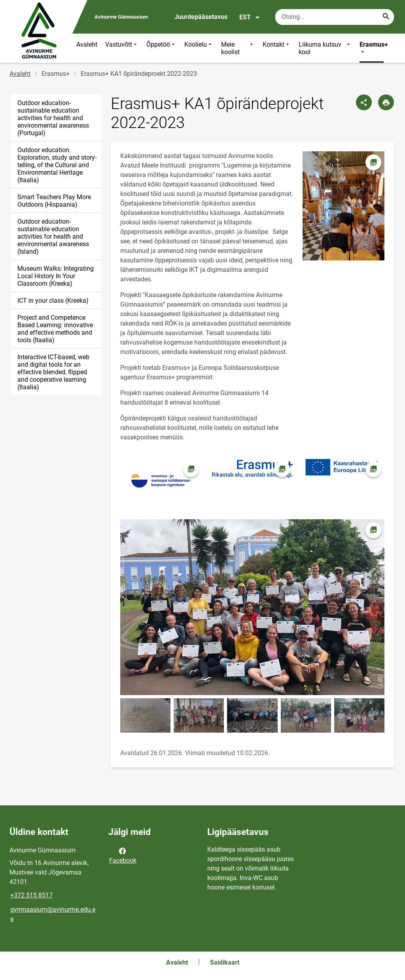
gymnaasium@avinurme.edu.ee (53, 914)
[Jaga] (364, 102)
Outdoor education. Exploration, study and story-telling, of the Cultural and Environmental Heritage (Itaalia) (57, 165)
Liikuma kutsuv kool (325, 48)
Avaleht (87, 44)
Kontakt (277, 48)
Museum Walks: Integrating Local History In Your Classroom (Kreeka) (56, 276)
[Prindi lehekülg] (386, 102)
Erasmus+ (374, 48)
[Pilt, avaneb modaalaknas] (343, 206)
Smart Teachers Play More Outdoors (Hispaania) (54, 201)
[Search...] (386, 17)
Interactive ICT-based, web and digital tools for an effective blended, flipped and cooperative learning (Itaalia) (53, 372)
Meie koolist (238, 48)
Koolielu (199, 48)
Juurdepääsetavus (201, 17)
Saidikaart (225, 962)
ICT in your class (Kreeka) (53, 301)
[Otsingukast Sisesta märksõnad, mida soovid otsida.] (335, 17)
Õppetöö (161, 48)
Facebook (123, 855)
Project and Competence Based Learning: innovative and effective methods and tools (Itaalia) (55, 329)
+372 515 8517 (31, 895)
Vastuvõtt (122, 48)
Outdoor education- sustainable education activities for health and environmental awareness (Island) (53, 237)
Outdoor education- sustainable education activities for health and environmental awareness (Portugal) (53, 118)
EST (250, 17)
